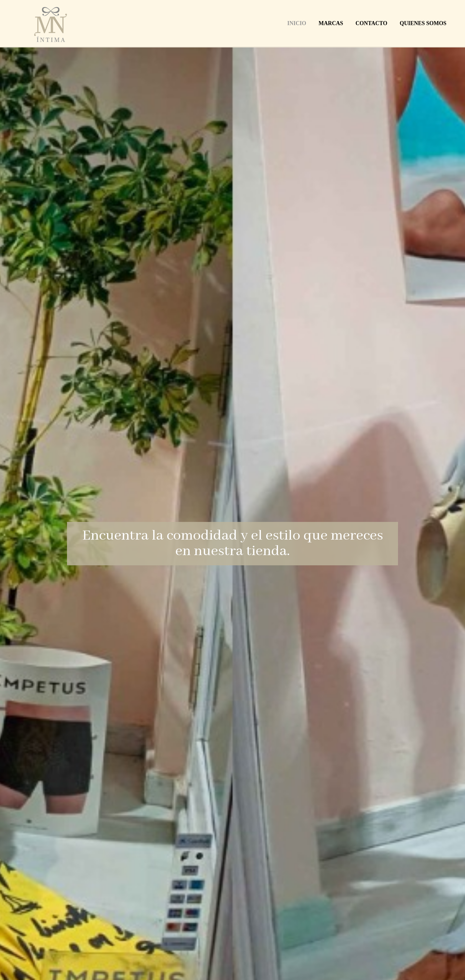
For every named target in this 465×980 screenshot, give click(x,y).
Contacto (371, 23)
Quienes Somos (423, 23)
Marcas (331, 23)
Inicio (297, 23)
